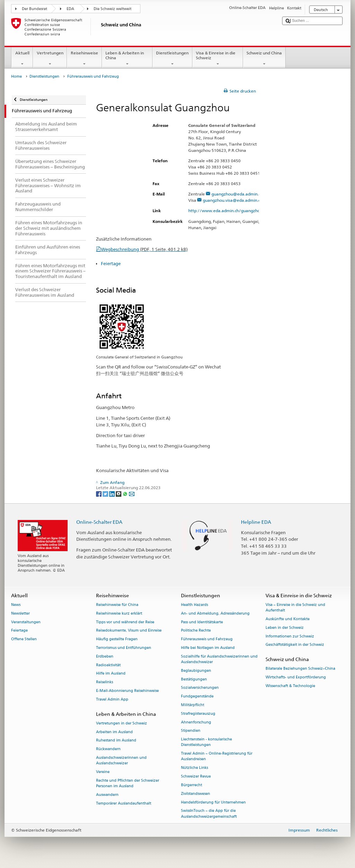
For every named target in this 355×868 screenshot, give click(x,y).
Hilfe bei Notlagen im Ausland (208, 648)
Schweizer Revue (196, 776)
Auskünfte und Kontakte (288, 619)
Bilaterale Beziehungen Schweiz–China (300, 669)
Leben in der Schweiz (285, 628)
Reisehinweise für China (117, 605)
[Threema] (119, 493)
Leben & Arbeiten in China (127, 59)
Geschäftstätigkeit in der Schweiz (295, 645)
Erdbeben (105, 656)
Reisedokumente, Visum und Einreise (129, 631)
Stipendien (191, 731)
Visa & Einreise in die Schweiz (218, 59)
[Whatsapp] (126, 493)
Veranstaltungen (26, 622)
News (16, 605)
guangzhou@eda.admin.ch (237, 194)
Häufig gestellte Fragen (117, 639)
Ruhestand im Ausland (116, 741)
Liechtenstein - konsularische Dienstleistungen (206, 742)
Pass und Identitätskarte (202, 622)
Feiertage (111, 263)
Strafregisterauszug (198, 714)
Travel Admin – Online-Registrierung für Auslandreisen (217, 757)
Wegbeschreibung (144, 249)
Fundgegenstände (197, 697)
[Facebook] (99, 493)
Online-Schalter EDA (99, 522)
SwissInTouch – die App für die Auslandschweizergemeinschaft (209, 814)
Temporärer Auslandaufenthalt (124, 803)
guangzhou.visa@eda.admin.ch (233, 200)
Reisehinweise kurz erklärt (119, 613)
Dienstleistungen (172, 59)
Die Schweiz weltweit (112, 9)
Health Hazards (194, 605)
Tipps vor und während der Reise (125, 622)
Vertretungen (50, 59)
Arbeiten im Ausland (114, 732)
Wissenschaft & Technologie (290, 686)
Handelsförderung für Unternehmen (213, 802)
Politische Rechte (196, 631)
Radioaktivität (108, 665)
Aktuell (22, 59)
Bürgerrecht (192, 785)
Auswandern (107, 795)
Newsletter (20, 613)
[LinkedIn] (112, 493)
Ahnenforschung (196, 722)
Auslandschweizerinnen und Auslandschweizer (121, 761)
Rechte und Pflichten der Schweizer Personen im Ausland (128, 783)
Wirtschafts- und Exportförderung (296, 678)
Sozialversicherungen (200, 688)
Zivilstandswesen (196, 794)
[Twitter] (106, 493)
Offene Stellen (24, 639)
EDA (70, 9)
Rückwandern (108, 749)
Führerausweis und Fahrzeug (207, 639)
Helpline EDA (256, 522)
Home (16, 76)
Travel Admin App (112, 699)
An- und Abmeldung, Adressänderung (215, 613)
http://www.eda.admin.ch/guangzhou (228, 211)
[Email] (132, 493)
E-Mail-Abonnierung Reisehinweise (127, 691)
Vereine (103, 772)
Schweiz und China (264, 59)
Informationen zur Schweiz (290, 636)
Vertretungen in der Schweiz (122, 723)
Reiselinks (105, 682)
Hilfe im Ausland (111, 674)
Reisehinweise (84, 59)
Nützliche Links (194, 768)
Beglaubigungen (196, 671)
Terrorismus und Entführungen (124, 648)
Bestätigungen (194, 679)
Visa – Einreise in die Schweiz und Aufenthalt (295, 607)
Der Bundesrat (34, 9)
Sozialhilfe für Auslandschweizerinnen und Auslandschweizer (219, 659)
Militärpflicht (193, 705)
